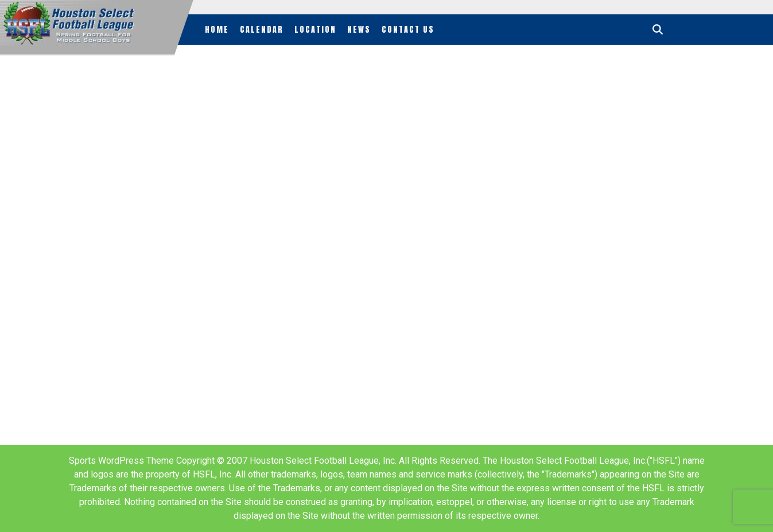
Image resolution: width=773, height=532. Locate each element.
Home (217, 30)
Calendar (262, 30)
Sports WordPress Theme (121, 461)
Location (315, 30)
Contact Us (408, 30)
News (359, 30)
